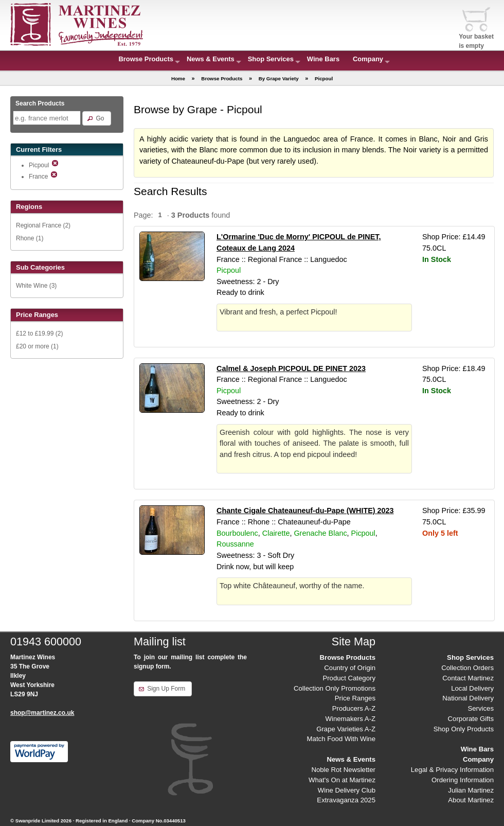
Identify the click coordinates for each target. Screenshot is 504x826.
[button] (96, 118)
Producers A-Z (354, 708)
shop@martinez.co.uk (42, 713)
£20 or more (33, 346)
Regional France (39, 225)
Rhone (25, 238)
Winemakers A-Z (350, 719)
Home (178, 78)
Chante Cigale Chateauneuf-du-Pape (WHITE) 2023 (305, 511)
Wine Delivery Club (347, 790)
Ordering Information (463, 780)
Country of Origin (350, 668)
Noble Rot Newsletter (343, 770)
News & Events (211, 59)
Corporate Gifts (471, 719)
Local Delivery (472, 688)
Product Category (349, 678)
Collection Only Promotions (335, 688)
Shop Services (271, 59)
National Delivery (468, 698)
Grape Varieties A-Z (346, 729)
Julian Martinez (471, 790)
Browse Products (146, 59)
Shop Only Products (464, 729)
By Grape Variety (279, 78)
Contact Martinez (468, 678)
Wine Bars (323, 59)
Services (481, 708)
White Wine (32, 286)
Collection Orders (467, 668)
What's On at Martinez (342, 780)
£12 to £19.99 (35, 333)
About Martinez (471, 800)
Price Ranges (355, 698)
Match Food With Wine (341, 739)
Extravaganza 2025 (346, 800)
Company (368, 59)
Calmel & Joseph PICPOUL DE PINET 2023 (291, 368)
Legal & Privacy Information (452, 770)
